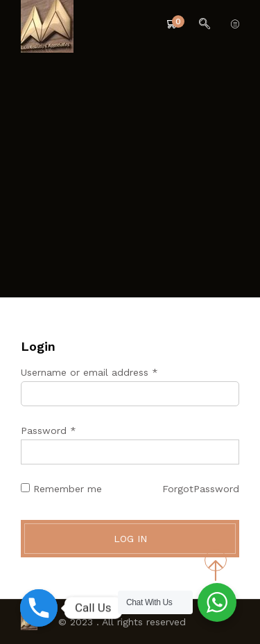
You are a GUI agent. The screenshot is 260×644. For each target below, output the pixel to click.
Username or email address (89, 372)
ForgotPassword (201, 489)
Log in (130, 539)
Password (49, 430)
